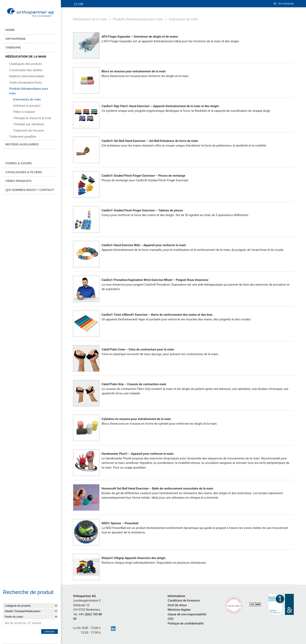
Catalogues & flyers (24, 172)
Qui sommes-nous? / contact (30, 190)
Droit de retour (177, 605)
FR (81, 4)
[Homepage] (30, 13)
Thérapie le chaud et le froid (32, 118)
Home (10, 30)
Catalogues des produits (26, 64)
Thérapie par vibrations (29, 124)
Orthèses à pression (27, 106)
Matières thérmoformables (27, 76)
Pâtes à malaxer (24, 112)
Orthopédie (16, 39)
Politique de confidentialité (186, 623)
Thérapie (13, 47)
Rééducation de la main (26, 56)
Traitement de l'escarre (29, 130)
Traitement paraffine (23, 137)
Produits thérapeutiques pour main (29, 91)
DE (76, 4)
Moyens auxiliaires (22, 144)
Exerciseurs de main (27, 99)
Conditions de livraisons (184, 600)
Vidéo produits (18, 181)
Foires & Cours (19, 163)
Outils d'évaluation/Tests (25, 82)
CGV (171, 619)
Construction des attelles (26, 70)
